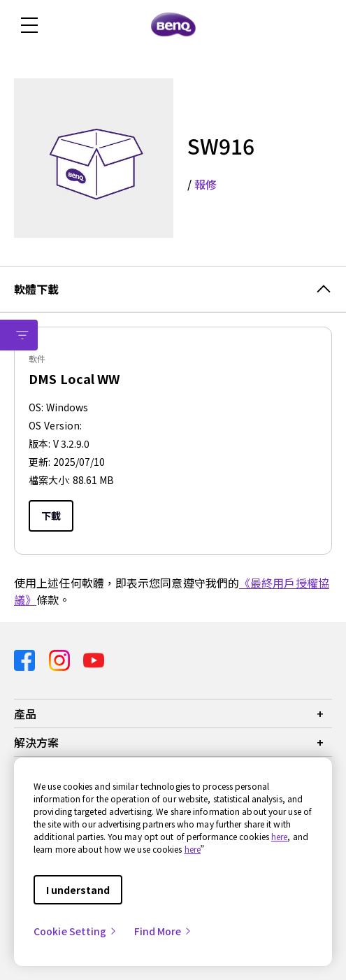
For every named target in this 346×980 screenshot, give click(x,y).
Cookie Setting (75, 931)
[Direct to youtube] (94, 659)
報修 (206, 184)
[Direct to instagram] (61, 659)
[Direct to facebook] (26, 659)
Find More (164, 931)
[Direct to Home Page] (173, 25)
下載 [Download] (51, 516)
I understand (78, 890)
